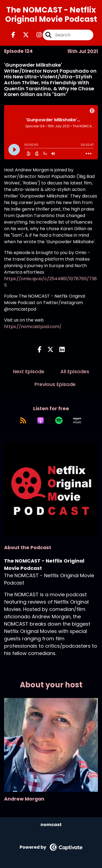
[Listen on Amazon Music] (77, 421)
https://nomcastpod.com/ (33, 327)
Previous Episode (55, 384)
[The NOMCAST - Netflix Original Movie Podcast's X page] (23, 35)
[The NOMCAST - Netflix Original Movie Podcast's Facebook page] (13, 35)
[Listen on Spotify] (59, 421)
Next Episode (29, 371)
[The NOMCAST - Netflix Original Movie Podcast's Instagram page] (36, 35)
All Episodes (75, 371)
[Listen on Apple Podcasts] (41, 421)
